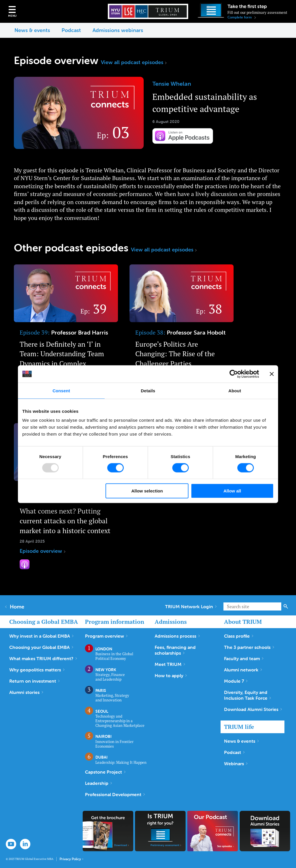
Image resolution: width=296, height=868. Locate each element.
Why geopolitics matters (37, 670)
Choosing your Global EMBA (41, 647)
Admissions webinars (118, 30)
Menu (12, 16)
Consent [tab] (61, 390)
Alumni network (243, 670)
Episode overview (66, 333)
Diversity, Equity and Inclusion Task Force (247, 695)
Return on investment (34, 681)
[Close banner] (272, 374)
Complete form (242, 17)
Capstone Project (105, 772)
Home (15, 607)
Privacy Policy (71, 859)
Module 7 (236, 681)
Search (286, 606)
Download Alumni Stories (253, 709)
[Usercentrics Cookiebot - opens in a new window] (234, 374)
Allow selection (147, 491)
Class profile (239, 636)
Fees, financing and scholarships (175, 650)
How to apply (171, 675)
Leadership (98, 783)
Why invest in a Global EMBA (41, 636)
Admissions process (177, 636)
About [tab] (235, 390)
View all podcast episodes (134, 62)
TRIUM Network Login (191, 606)
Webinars (236, 764)
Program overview (106, 636)
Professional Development (115, 794)
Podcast (71, 30)
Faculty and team (244, 658)
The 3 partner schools (249, 647)
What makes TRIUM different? (43, 658)
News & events (32, 30)
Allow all (232, 491)
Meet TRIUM (170, 664)
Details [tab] (148, 390)
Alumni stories (26, 692)
